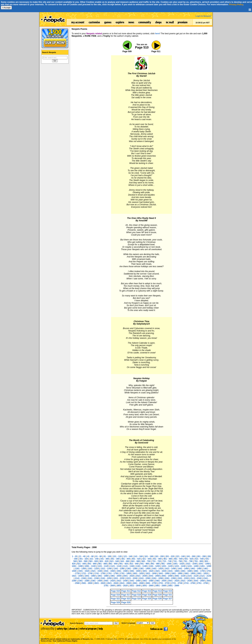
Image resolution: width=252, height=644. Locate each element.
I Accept (6, 8)
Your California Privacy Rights (65, 641)
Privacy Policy (236, 5)
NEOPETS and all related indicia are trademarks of (67, 635)
